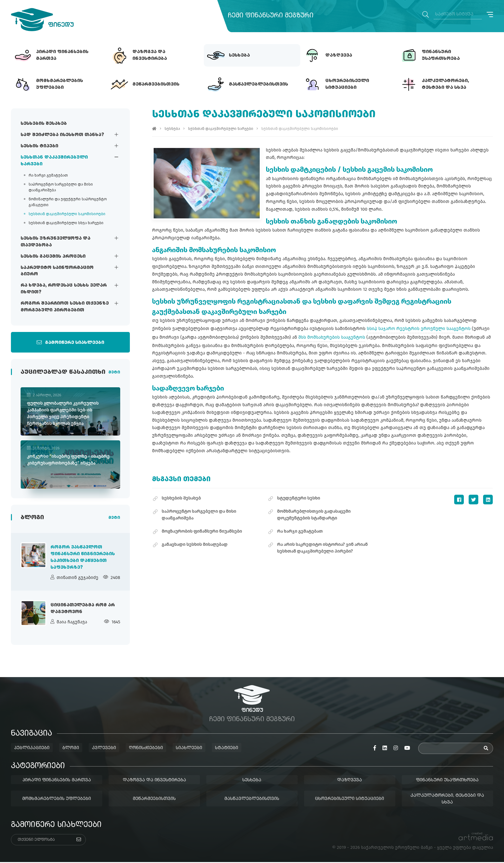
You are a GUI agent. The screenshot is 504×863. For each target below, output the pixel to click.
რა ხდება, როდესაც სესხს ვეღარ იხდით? (64, 289)
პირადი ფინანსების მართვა (57, 781)
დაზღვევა (350, 781)
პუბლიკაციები (32, 749)
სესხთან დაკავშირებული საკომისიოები (67, 214)
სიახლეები (189, 749)
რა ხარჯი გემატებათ (48, 175)
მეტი (114, 373)
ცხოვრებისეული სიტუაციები (350, 800)
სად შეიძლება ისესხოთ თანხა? (62, 135)
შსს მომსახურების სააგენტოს (332, 337)
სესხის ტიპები (39, 146)
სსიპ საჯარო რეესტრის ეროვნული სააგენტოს (419, 329)
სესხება (173, 129)
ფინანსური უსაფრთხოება (448, 781)
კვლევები (104, 749)
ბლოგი (71, 749)
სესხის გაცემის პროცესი (53, 256)
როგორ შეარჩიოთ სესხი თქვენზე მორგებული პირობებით (65, 307)
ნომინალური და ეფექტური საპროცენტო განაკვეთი (68, 202)
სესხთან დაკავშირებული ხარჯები (54, 161)
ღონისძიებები (146, 749)
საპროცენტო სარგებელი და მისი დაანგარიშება (61, 187)
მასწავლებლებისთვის (252, 800)
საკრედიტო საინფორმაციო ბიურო (57, 271)
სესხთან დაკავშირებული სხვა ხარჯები (66, 223)
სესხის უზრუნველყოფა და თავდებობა (55, 242)
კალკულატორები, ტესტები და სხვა (448, 800)
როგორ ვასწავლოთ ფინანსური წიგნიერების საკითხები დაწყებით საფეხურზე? (83, 558)
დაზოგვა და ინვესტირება (154, 781)
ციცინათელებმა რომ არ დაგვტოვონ (83, 609)
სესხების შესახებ (44, 124)
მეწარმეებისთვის (154, 800)
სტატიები (227, 749)
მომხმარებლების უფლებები (57, 800)
